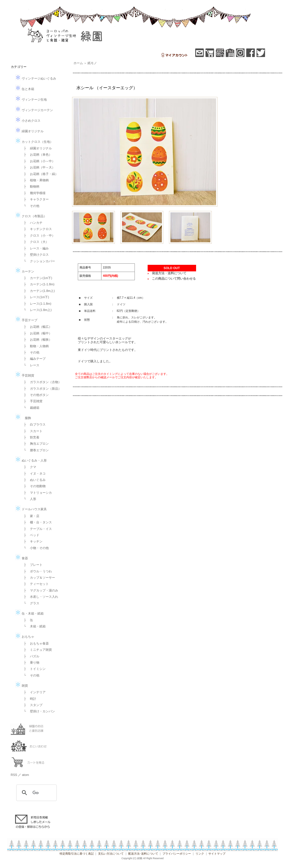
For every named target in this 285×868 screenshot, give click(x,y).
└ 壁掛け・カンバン (38, 711)
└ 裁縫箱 (30, 408)
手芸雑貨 (25, 375)
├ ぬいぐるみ (33, 480)
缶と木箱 (25, 89)
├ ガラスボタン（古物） (41, 382)
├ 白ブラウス (33, 424)
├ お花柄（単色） (36, 155)
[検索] (36, 793)
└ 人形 (29, 499)
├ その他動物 (33, 486)
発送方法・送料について (169, 273)
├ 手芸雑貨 (32, 401)
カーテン (25, 271)
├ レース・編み (35, 248)
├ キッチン (32, 541)
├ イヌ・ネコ (33, 473)
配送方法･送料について (143, 854)
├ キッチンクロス (36, 229)
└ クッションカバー (38, 261)
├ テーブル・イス (36, 529)
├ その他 (30, 352)
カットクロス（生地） (34, 142)
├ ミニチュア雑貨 (36, 650)
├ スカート (32, 431)
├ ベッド (30, 535)
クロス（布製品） (31, 216)
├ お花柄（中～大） (38, 167)
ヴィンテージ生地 (31, 99)
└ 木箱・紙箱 (33, 626)
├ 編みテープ (33, 359)
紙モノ (92, 63)
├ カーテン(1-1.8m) (38, 284)
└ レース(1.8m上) (36, 310)
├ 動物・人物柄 (35, 346)
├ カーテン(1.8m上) (38, 291)
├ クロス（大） (35, 242)
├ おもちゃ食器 (35, 643)
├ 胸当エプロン (35, 444)
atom (25, 775)
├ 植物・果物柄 (35, 180)
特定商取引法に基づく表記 (77, 854)
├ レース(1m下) (35, 297)
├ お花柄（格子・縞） (40, 174)
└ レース (30, 365)
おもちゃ (25, 637)
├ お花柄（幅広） (36, 327)
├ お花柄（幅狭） (36, 340)
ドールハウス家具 (31, 509)
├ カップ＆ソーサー (38, 578)
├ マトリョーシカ (36, 493)
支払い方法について (111, 854)
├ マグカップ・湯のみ (40, 590)
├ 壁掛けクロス (35, 255)
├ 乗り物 (30, 662)
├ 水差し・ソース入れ (40, 597)
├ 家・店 (30, 516)
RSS (14, 775)
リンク (200, 854)
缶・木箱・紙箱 (29, 613)
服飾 (23, 418)
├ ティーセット (35, 584)
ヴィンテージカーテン (34, 110)
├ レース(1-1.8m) (36, 304)
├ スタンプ (32, 705)
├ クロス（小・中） (38, 235)
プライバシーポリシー (177, 854)
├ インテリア (33, 692)
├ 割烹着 (30, 437)
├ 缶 (27, 620)
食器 (22, 558)
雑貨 (22, 686)
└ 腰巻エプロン (35, 450)
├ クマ (29, 467)
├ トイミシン (33, 669)
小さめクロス (28, 121)
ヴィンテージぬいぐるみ (36, 78)
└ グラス (30, 603)
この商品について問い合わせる (174, 279)
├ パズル (30, 656)
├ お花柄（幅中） (36, 333)
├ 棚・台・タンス (36, 522)
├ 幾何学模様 (33, 193)
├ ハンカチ (32, 223)
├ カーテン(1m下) (36, 278)
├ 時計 (29, 699)
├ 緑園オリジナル (36, 148)
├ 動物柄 (30, 186)
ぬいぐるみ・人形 (31, 460)
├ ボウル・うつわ (36, 571)
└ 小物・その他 (35, 548)
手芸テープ (26, 320)
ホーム (78, 63)
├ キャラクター (35, 199)
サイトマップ (217, 854)
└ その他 (30, 206)
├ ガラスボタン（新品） (41, 389)
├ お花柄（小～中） (38, 161)
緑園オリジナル (29, 131)
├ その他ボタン (35, 395)
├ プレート (32, 565)
